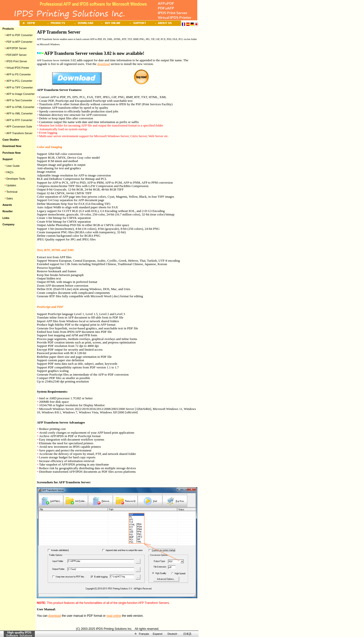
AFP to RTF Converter (20, 120)
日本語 (187, 634)
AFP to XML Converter (20, 113)
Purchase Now (11, 153)
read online (114, 616)
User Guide (13, 166)
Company (9, 224)
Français (144, 634)
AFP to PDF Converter (20, 35)
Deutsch (172, 634)
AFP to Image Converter (21, 94)
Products (8, 29)
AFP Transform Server (20, 133)
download (104, 64)
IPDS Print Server (17, 61)
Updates (11, 185)
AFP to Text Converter (19, 100)
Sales (10, 198)
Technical (12, 192)
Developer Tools (16, 179)
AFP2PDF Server (17, 48)
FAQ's (10, 172)
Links (6, 218)
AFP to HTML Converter (20, 107)
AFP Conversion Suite (19, 127)
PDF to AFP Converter (20, 42)
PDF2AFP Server (17, 55)
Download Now (12, 146)
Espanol (158, 634)
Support (8, 159)
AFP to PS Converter (19, 74)
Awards (7, 205)
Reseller (8, 211)
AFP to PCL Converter (19, 81)
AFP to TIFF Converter (20, 87)
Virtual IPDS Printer (18, 68)
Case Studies (11, 140)
